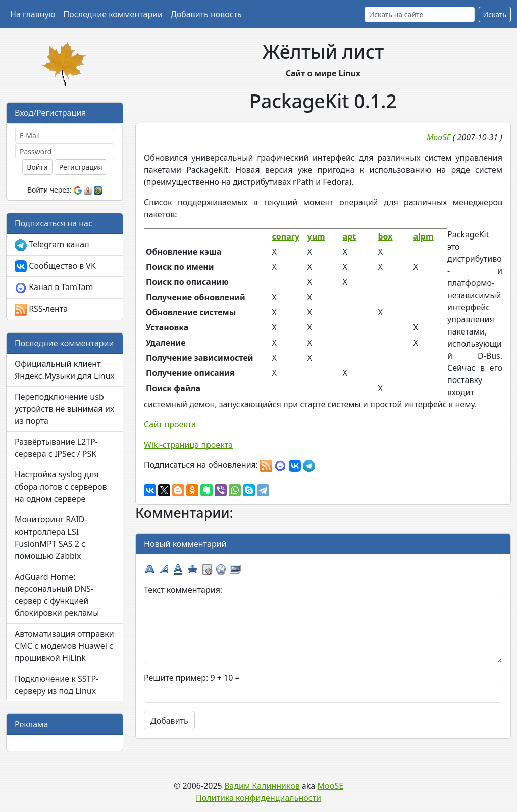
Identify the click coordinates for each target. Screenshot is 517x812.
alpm (424, 236)
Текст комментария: (183, 590)
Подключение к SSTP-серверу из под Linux (57, 685)
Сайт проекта (170, 424)
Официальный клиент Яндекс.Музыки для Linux (65, 370)
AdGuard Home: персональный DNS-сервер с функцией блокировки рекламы (57, 595)
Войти (37, 167)
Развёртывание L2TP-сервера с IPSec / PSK (56, 448)
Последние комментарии (113, 14)
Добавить (169, 721)
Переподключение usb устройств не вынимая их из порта (64, 409)
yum (316, 236)
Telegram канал (52, 245)
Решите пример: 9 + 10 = (192, 678)
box (385, 236)
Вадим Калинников (262, 786)
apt (350, 236)
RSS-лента (41, 309)
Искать (495, 14)
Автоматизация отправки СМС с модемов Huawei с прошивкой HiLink (64, 646)
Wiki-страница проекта (188, 445)
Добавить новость (206, 14)
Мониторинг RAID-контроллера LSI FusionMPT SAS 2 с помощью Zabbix (51, 538)
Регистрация (81, 167)
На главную (33, 14)
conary (286, 236)
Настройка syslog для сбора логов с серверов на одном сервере (61, 487)
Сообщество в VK (55, 267)
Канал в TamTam (54, 288)
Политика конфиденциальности (258, 798)
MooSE (331, 786)
